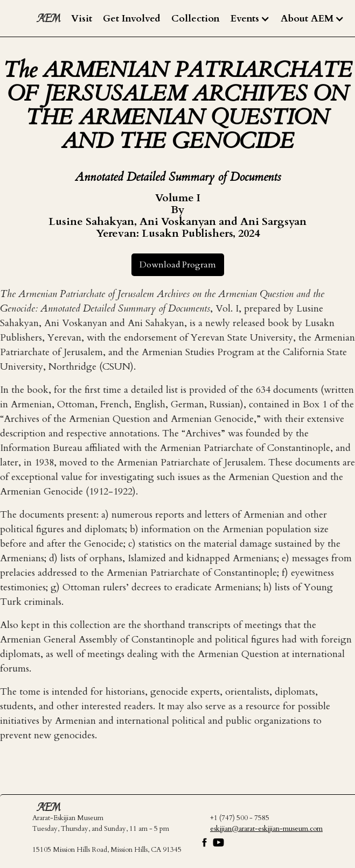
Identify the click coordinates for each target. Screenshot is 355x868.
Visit (82, 19)
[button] (250, 19)
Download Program (178, 265)
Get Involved (132, 19)
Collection (196, 19)
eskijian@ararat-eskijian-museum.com (266, 829)
